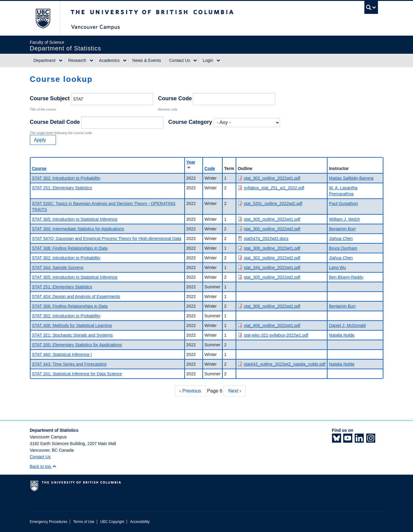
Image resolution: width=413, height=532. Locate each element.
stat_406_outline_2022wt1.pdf (272, 325)
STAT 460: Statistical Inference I (62, 354)
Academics (109, 60)
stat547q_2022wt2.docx (266, 239)
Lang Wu (337, 268)
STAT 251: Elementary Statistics (62, 188)
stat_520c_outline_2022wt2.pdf (273, 204)
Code (210, 168)
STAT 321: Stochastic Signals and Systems (73, 335)
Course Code (175, 98)
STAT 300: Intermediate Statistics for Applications (78, 229)
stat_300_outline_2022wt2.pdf (272, 229)
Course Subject (50, 98)
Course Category (190, 122)
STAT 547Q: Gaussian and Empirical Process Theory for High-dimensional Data (107, 239)
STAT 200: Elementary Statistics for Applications (77, 345)
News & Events (147, 60)
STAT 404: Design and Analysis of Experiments (76, 296)
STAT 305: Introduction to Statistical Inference (75, 219)
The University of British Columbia (43, 18)
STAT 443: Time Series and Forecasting (69, 364)
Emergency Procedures (49, 522)
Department (45, 60)
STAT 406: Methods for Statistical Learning (72, 325)
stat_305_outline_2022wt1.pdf (272, 219)
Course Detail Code (55, 122)
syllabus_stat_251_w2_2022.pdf (274, 188)
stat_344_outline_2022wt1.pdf (272, 268)
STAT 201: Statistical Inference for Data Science (77, 374)
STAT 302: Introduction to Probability (66, 178)
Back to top (43, 466)
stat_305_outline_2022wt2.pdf (272, 277)
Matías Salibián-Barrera (351, 178)
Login (208, 60)
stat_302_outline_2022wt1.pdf (272, 178)
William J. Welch (344, 219)
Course (39, 168)
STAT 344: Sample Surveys (58, 268)
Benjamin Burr (342, 229)
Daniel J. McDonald (347, 325)
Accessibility (140, 522)
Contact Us (180, 60)
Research (77, 60)
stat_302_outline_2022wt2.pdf (272, 258)
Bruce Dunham (343, 248)
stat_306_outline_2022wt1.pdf (272, 248)
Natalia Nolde (342, 335)
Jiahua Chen (341, 239)
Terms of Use (84, 522)
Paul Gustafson (344, 204)
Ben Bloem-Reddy (346, 277)
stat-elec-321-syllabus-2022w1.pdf (276, 335)
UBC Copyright (112, 522)
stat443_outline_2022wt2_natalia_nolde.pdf (285, 364)
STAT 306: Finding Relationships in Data (70, 248)
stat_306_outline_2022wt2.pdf (272, 306)
